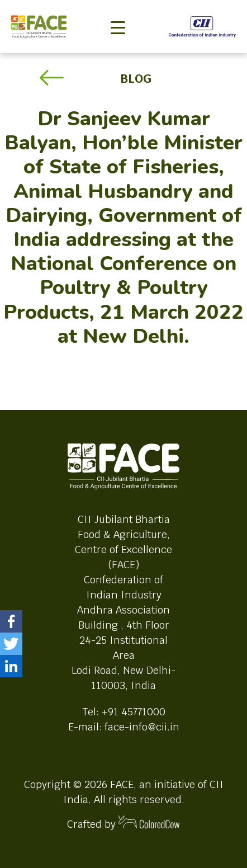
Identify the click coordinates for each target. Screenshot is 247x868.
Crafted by (123, 823)
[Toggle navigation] (118, 9)
